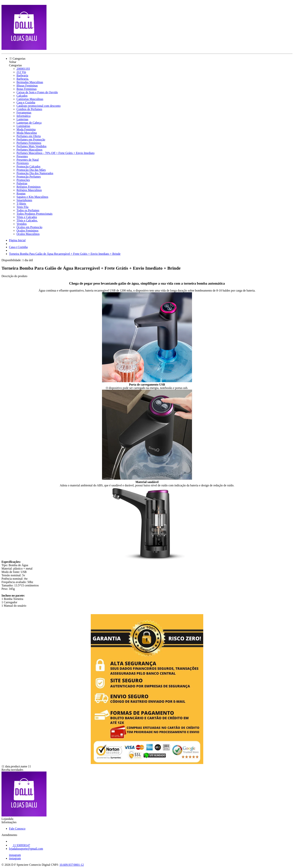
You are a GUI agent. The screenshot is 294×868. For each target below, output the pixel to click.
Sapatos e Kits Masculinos (32, 197)
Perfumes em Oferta (29, 136)
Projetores (23, 163)
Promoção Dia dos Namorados (35, 173)
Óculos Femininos (27, 231)
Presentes (22, 156)
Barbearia (22, 75)
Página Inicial (17, 240)
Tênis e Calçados (27, 217)
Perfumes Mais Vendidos (31, 146)
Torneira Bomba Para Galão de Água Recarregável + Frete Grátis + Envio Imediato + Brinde (65, 254)
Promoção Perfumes (29, 177)
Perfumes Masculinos (29, 150)
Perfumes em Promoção (31, 139)
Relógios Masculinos (29, 190)
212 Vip (21, 72)
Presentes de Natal (28, 160)
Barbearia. (23, 79)
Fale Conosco (17, 829)
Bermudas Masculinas (30, 82)
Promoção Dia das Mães (31, 170)
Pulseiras (22, 183)
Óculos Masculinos (28, 234)
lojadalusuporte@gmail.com (26, 849)
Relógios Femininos (28, 187)
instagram (15, 855)
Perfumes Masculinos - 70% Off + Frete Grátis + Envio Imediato (55, 153)
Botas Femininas (27, 89)
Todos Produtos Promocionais (34, 214)
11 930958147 (19, 845)
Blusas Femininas (27, 86)
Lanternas (22, 119)
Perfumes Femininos (29, 143)
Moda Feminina (26, 129)
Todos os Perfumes (28, 210)
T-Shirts (21, 204)
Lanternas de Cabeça (29, 123)
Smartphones (24, 200)
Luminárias (23, 126)
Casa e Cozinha (26, 102)
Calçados (22, 96)
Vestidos (22, 224)
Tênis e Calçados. (27, 220)
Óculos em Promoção (29, 227)
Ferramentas (24, 113)
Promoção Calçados (28, 166)
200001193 (23, 69)
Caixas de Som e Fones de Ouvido (37, 92)
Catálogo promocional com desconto (39, 106)
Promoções (23, 180)
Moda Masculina (27, 133)
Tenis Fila (22, 207)
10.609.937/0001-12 (72, 865)
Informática (24, 116)
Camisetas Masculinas (30, 99)
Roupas (21, 193)
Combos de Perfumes (29, 109)
